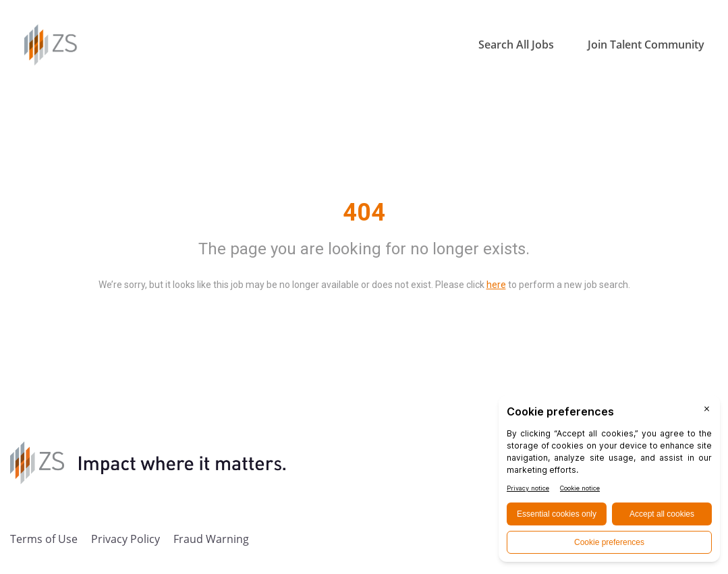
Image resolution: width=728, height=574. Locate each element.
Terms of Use (44, 539)
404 (364, 212)
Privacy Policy (125, 539)
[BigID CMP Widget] (609, 482)
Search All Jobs (516, 45)
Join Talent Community (646, 45)
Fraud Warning (211, 539)
